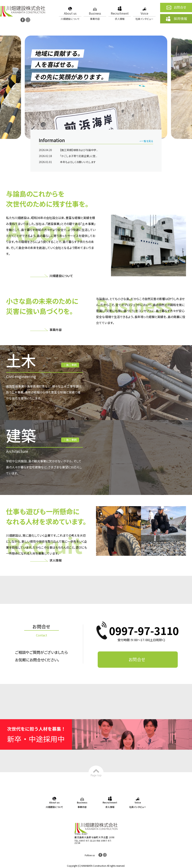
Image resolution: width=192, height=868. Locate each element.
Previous (5, 88)
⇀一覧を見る (146, 141)
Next (187, 88)
